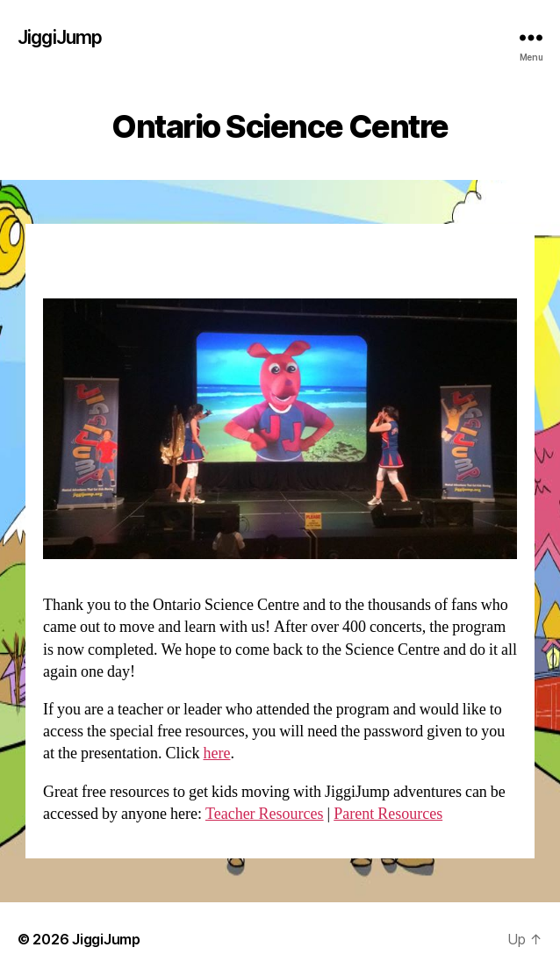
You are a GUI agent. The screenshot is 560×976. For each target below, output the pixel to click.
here (216, 754)
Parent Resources (388, 814)
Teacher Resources (265, 814)
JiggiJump (60, 37)
